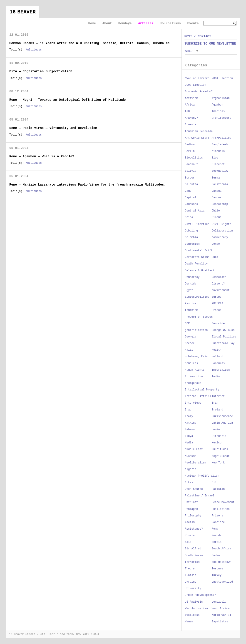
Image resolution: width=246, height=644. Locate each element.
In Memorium (194, 377)
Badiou (190, 145)
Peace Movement (223, 502)
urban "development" (200, 595)
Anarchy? (191, 118)
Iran (215, 403)
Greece (190, 343)
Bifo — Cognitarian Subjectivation (41, 71)
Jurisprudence (222, 416)
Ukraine (191, 582)
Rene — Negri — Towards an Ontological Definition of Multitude (67, 100)
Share (190, 51)
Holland (217, 357)
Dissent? (218, 284)
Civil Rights (221, 224)
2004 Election (222, 78)
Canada (217, 191)
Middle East (194, 449)
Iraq (188, 410)
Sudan (216, 556)
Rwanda (217, 536)
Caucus (217, 198)
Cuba (215, 257)
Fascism (191, 304)
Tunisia (191, 575)
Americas (218, 111)
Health (217, 350)
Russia (190, 536)
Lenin (216, 430)
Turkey (217, 575)
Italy (189, 416)
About (107, 23)
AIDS (188, 111)
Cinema (217, 217)
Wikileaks (192, 615)
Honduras (218, 363)
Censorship (220, 204)
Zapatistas (220, 622)
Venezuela (219, 602)
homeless (191, 363)
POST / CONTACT (198, 36)
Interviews (193, 403)
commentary (220, 237)
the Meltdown (221, 562)
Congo (216, 244)
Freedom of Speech (199, 317)
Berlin (190, 151)
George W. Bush (223, 330)
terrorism (192, 562)
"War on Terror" (197, 78)
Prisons (217, 516)
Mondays (125, 23)
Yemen (189, 622)
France (217, 310)
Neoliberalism (196, 463)
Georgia (191, 337)
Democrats (219, 277)
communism (192, 244)
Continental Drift (199, 251)
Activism (191, 98)
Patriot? (191, 502)
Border (190, 178)
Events (193, 23)
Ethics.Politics (197, 297)
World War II (221, 615)
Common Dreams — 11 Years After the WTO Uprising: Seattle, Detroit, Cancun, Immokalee (89, 43)
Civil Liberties (197, 224)
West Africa (221, 609)
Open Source (194, 489)
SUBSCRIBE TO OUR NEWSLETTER (210, 44)
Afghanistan (221, 98)
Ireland (217, 410)
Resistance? (194, 529)
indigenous (193, 383)
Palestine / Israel (200, 496)
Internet (218, 396)
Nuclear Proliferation (202, 476)
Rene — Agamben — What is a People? (42, 156)
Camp (188, 191)
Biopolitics (194, 158)
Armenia (191, 125)
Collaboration (222, 231)
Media (189, 443)
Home (92, 23)
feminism (191, 310)
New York (218, 463)
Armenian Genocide (199, 131)
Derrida (191, 284)
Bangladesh (220, 145)
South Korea (194, 556)
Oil (214, 483)
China (189, 217)
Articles (146, 23)
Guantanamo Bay (223, 343)
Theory (190, 569)
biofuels (218, 151)
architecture (221, 118)
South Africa (221, 549)
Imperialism (221, 370)
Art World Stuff (197, 138)
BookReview (220, 171)
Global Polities (224, 337)
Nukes (189, 483)
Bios (215, 158)
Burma (216, 178)
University (193, 589)
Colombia (191, 237)
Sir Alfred (193, 549)
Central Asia (195, 211)
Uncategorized (222, 582)
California (220, 184)
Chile (216, 211)
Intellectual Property (202, 390)
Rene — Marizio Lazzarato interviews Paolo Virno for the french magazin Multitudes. (88, 185)
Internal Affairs (198, 396)
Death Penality (196, 264)
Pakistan (218, 489)
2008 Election (196, 85)
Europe (217, 297)
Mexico (217, 443)
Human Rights (195, 370)
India (216, 377)
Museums (191, 456)
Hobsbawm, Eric (196, 357)
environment (221, 290)
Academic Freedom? (199, 92)
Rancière (218, 522)
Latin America (222, 423)
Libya (189, 436)
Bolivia (191, 171)
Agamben (217, 105)
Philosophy (193, 516)
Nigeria (191, 469)
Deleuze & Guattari (200, 271)
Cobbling (191, 231)
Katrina (191, 423)
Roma (215, 529)
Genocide (218, 324)
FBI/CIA (217, 304)
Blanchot (218, 164)
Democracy (192, 277)
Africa (190, 105)
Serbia (217, 542)
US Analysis (194, 602)
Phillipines (221, 509)
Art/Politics (221, 138)
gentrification (196, 330)
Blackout (191, 164)
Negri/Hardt (221, 456)
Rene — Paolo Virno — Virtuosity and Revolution (53, 128)
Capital (191, 198)
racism (190, 522)
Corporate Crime (197, 257)
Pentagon (191, 509)
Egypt (189, 290)
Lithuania (219, 436)
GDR (187, 324)
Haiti (189, 350)
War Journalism (196, 609)
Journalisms (170, 23)
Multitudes (34, 50)
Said (188, 542)
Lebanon (191, 430)
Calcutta (191, 184)
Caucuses (191, 204)
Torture (217, 569)
